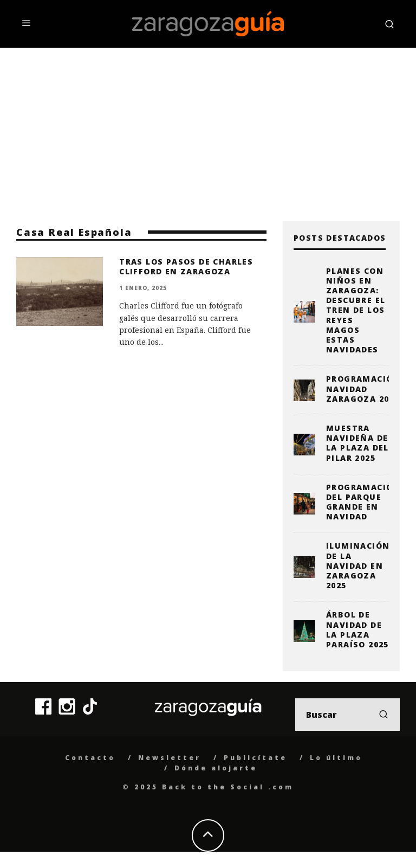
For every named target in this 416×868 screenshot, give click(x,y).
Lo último (336, 758)
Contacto (90, 758)
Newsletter (170, 758)
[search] (383, 715)
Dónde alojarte (216, 768)
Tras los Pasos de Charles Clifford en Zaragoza (186, 266)
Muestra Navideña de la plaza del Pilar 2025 (357, 443)
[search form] (347, 715)
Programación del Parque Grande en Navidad (363, 502)
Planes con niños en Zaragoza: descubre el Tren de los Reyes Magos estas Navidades (356, 310)
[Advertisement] (208, 129)
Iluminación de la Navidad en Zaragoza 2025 (358, 565)
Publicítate (255, 758)
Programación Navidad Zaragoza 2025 (363, 388)
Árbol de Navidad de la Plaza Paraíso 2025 (357, 629)
